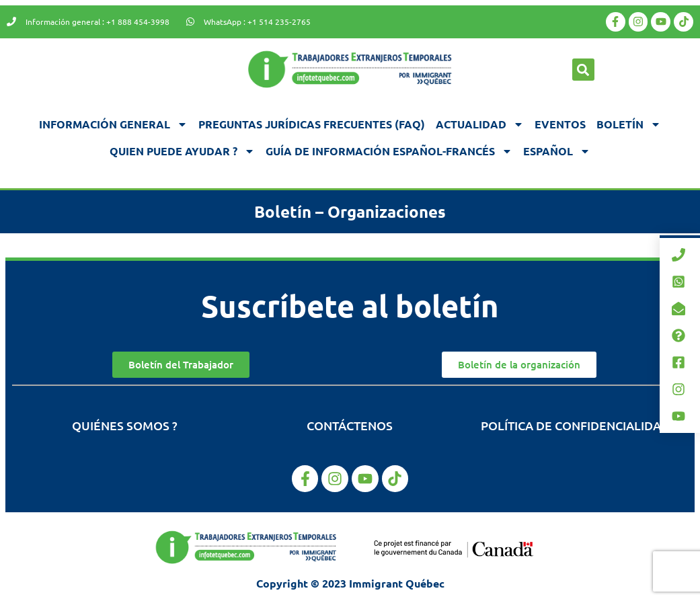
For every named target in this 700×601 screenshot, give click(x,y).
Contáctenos (350, 425)
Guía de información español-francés (389, 151)
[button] (583, 70)
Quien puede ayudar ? (182, 151)
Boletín (629, 124)
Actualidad (480, 124)
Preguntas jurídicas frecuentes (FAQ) (312, 124)
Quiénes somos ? (125, 425)
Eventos (560, 124)
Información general (113, 124)
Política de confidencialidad (575, 425)
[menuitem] (557, 151)
